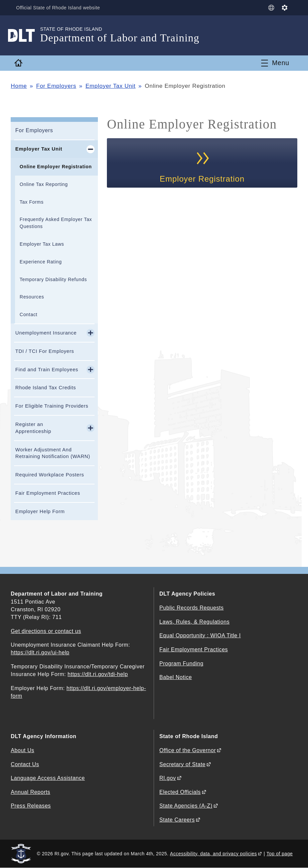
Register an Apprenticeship (33, 428)
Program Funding (181, 664)
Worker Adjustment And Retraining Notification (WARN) (53, 453)
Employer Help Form (40, 511)
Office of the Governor (188, 750)
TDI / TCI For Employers (45, 351)
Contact (29, 314)
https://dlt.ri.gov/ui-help (40, 653)
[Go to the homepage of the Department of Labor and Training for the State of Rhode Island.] (25, 35)
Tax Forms (32, 202)
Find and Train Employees (47, 370)
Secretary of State (182, 764)
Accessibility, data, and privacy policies (213, 854)
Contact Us (25, 764)
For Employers (56, 86)
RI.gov (168, 778)
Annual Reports (30, 792)
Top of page (280, 854)
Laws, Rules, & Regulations (194, 622)
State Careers (177, 820)
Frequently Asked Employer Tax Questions (56, 223)
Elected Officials (180, 792)
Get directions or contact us (46, 631)
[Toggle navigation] (275, 63)
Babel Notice (176, 677)
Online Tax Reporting (44, 184)
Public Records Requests (192, 608)
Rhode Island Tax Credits (46, 388)
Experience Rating (41, 262)
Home (19, 86)
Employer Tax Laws (42, 244)
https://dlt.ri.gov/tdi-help (98, 674)
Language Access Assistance (48, 778)
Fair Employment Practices (48, 493)
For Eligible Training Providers (52, 406)
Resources (32, 297)
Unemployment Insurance (46, 333)
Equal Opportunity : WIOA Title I (200, 635)
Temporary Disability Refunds (53, 279)
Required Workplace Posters (50, 475)
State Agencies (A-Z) (186, 806)
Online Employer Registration (56, 167)
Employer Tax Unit (111, 86)
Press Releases (31, 806)
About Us (22, 750)
